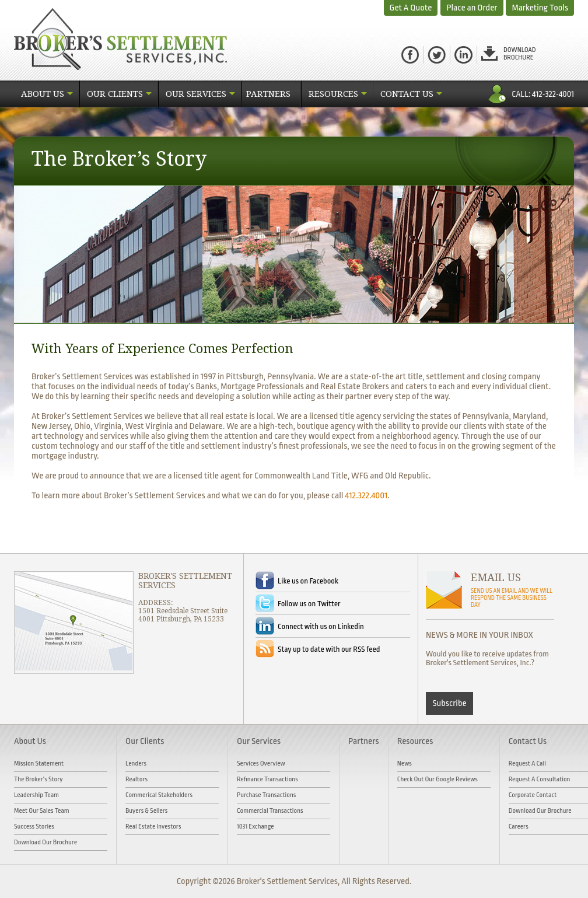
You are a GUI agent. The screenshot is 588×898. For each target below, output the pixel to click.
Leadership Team (36, 795)
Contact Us (407, 94)
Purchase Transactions (266, 795)
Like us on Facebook (308, 581)
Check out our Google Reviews (437, 779)
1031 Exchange (256, 827)
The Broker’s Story (38, 779)
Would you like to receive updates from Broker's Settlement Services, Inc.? (487, 658)
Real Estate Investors (153, 827)
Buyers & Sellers (146, 811)
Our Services (196, 94)
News (405, 764)
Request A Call (527, 764)
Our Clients (115, 94)
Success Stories (34, 827)
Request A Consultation (540, 779)
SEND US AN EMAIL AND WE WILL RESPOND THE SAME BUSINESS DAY (512, 598)
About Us (43, 94)
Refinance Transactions (267, 779)
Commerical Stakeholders (159, 795)
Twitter (437, 55)
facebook (410, 55)
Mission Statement (39, 764)
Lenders (136, 764)
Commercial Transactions (270, 811)
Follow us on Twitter (309, 604)
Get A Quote (411, 8)
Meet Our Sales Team (42, 811)
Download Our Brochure (45, 842)
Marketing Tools (540, 8)
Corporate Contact (533, 795)
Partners (268, 94)
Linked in (463, 55)
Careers (519, 827)
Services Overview (261, 764)
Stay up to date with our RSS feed (329, 649)
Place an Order (472, 8)
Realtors (136, 779)
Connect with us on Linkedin (321, 626)
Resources (333, 94)
